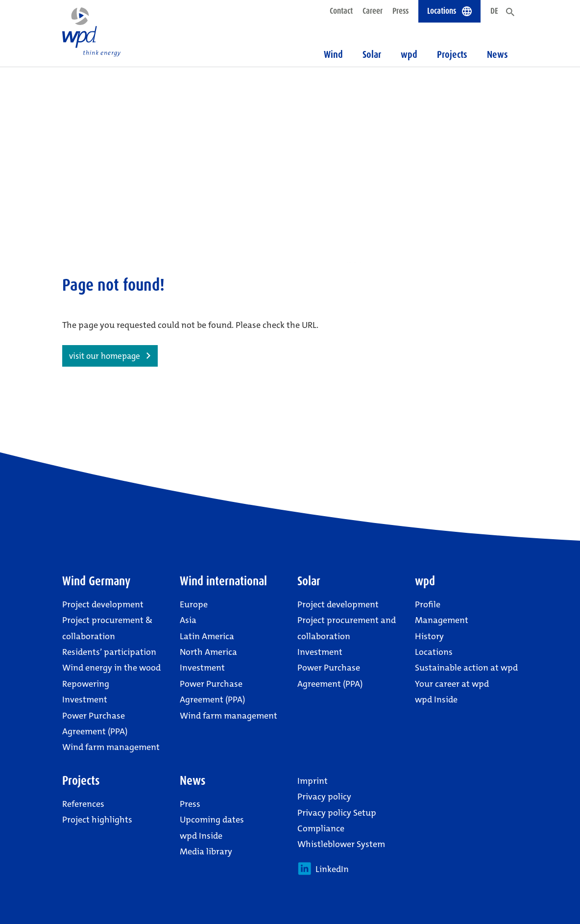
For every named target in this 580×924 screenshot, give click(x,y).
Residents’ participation (109, 652)
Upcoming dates (212, 820)
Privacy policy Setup (337, 813)
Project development (103, 604)
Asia (188, 620)
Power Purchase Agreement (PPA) (95, 724)
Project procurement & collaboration (107, 628)
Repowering (86, 684)
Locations (434, 652)
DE (494, 11)
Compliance (321, 828)
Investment (85, 699)
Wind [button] (333, 54)
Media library (206, 851)
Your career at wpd (452, 684)
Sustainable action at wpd (466, 668)
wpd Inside (436, 699)
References (83, 804)
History (429, 636)
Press (400, 11)
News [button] (497, 54)
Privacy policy (324, 797)
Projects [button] (452, 54)
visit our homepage (105, 356)
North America (208, 652)
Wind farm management (111, 747)
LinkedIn (323, 869)
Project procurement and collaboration (347, 628)
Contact (341, 11)
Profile (428, 604)
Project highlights (97, 820)
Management (442, 620)
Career (373, 11)
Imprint (313, 781)
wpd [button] (409, 54)
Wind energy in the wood (111, 668)
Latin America (207, 636)
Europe (194, 604)
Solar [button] (372, 54)
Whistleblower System (341, 844)
